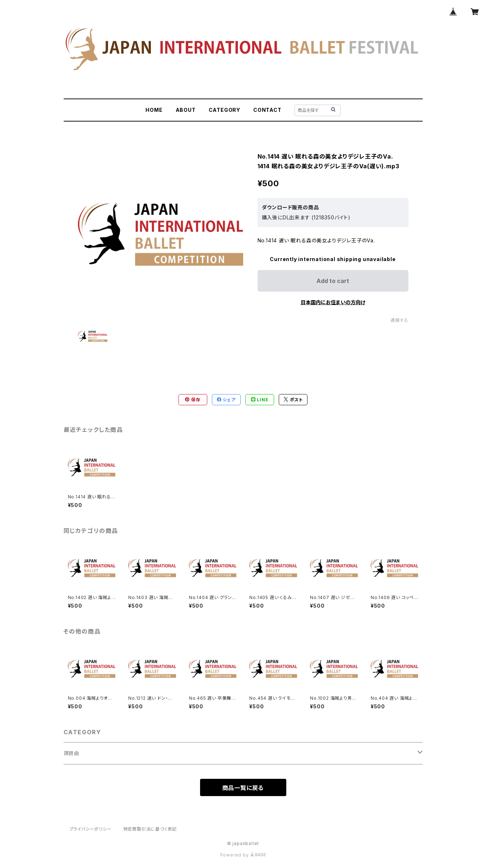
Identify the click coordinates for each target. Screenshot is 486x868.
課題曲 (71, 753)
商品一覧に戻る (243, 788)
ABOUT (186, 110)
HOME (154, 110)
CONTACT (267, 110)
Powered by (243, 855)
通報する (399, 320)
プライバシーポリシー (91, 829)
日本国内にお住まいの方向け (333, 302)
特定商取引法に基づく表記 (150, 829)
